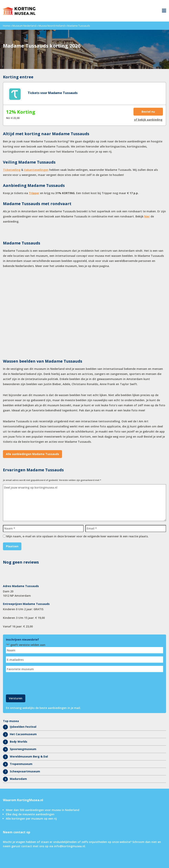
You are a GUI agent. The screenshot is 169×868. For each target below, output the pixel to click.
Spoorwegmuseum (23, 749)
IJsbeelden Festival (23, 727)
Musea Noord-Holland (52, 26)
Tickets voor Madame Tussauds (53, 93)
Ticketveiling (12, 170)
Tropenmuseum (21, 764)
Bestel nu (148, 112)
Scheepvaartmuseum (25, 771)
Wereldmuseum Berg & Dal (29, 756)
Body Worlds (19, 742)
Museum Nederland (24, 26)
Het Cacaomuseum (23, 734)
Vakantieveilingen (36, 170)
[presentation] (36, 683)
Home (6, 26)
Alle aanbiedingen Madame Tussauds (32, 454)
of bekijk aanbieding (148, 120)
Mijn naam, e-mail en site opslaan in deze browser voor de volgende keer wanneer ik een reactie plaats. (77, 536)
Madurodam (18, 779)
